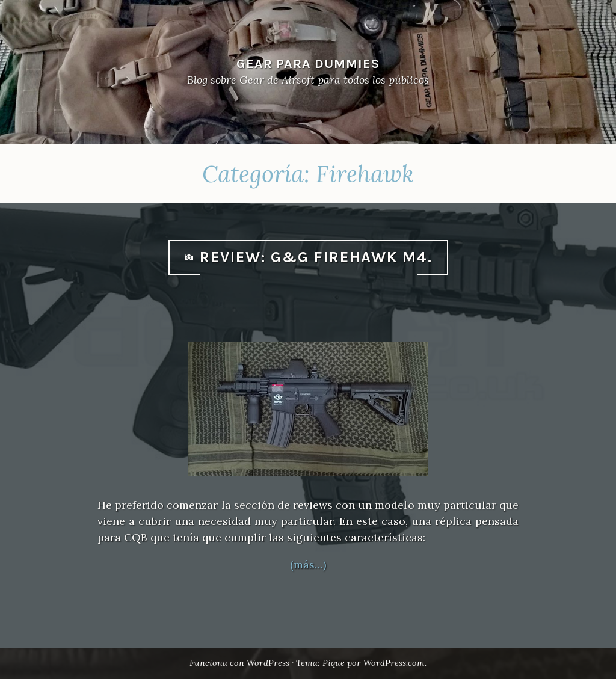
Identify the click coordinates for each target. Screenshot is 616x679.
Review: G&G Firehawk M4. (316, 257)
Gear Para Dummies (308, 63)
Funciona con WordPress (239, 663)
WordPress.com (394, 663)
